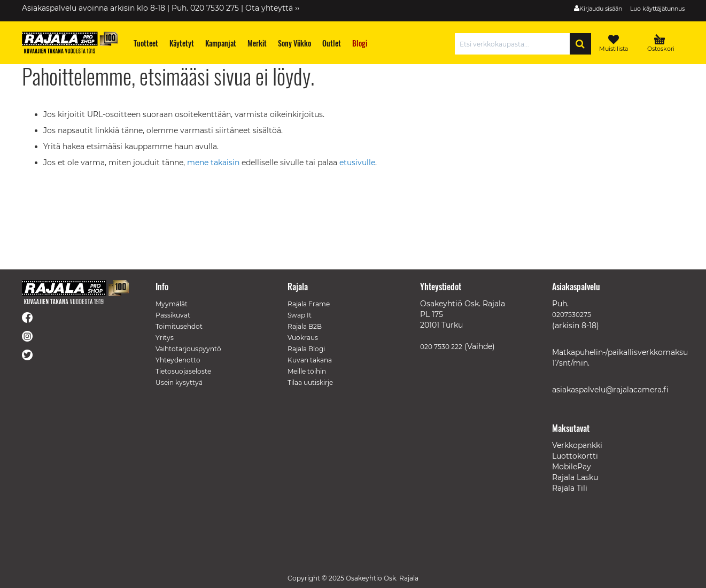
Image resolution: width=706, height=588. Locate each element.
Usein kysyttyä (179, 382)
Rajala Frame (309, 304)
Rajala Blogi (306, 349)
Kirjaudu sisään (601, 9)
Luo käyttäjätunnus (657, 9)
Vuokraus (303, 338)
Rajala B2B (305, 326)
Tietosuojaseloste (183, 371)
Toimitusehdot (179, 326)
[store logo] (70, 42)
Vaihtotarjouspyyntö (188, 349)
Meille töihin (307, 371)
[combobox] (515, 44)
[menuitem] (146, 43)
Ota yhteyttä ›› (272, 8)
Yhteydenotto (178, 360)
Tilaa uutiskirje (310, 382)
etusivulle (357, 163)
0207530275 (572, 315)
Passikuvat (173, 315)
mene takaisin (214, 163)
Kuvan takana (310, 360)
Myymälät (172, 304)
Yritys (165, 338)
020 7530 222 (441, 347)
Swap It (300, 315)
